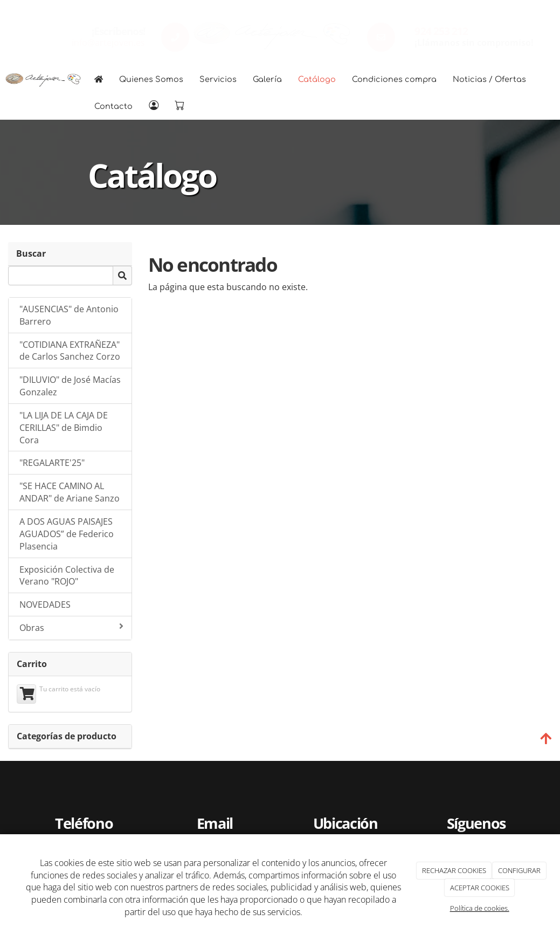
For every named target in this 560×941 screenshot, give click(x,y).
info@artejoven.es (108, 43)
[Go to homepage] (43, 79)
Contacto (113, 106)
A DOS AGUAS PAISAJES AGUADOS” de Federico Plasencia (67, 534)
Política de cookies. (480, 908)
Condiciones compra (394, 79)
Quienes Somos (151, 79)
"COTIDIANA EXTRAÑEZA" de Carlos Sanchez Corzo (70, 351)
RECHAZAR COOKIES (454, 870)
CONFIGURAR (519, 870)
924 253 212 (441, 31)
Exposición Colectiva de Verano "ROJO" (67, 576)
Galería (267, 79)
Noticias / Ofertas (489, 79)
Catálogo (317, 79)
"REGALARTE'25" (52, 463)
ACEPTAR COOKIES (480, 888)
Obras (71, 628)
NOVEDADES (45, 605)
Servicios (218, 79)
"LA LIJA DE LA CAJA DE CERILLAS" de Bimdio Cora (64, 428)
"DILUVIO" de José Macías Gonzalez (70, 386)
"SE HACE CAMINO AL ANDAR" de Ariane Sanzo (70, 492)
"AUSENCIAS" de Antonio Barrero (69, 315)
